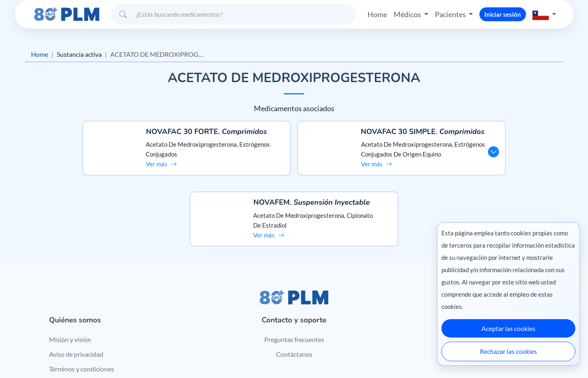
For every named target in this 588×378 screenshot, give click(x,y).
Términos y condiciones (81, 307)
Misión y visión (70, 277)
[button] (544, 14)
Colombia (415, 355)
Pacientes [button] (451, 14)
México (387, 355)
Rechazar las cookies (508, 351)
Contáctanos (294, 292)
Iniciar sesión (503, 14)
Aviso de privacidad (76, 292)
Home (377, 14)
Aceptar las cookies (508, 328)
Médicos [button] (408, 14)
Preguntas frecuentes (294, 277)
